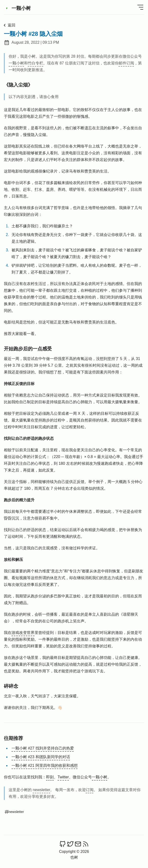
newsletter (41, 790)
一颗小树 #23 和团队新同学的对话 (41, 757)
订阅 (90, 790)
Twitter (63, 777)
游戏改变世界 (23, 633)
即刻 (50, 777)
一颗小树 (17, 8)
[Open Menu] (140, 7)
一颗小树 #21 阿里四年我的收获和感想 (45, 766)
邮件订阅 (126, 63)
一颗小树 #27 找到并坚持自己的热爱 (43, 748)
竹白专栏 (36, 63)
